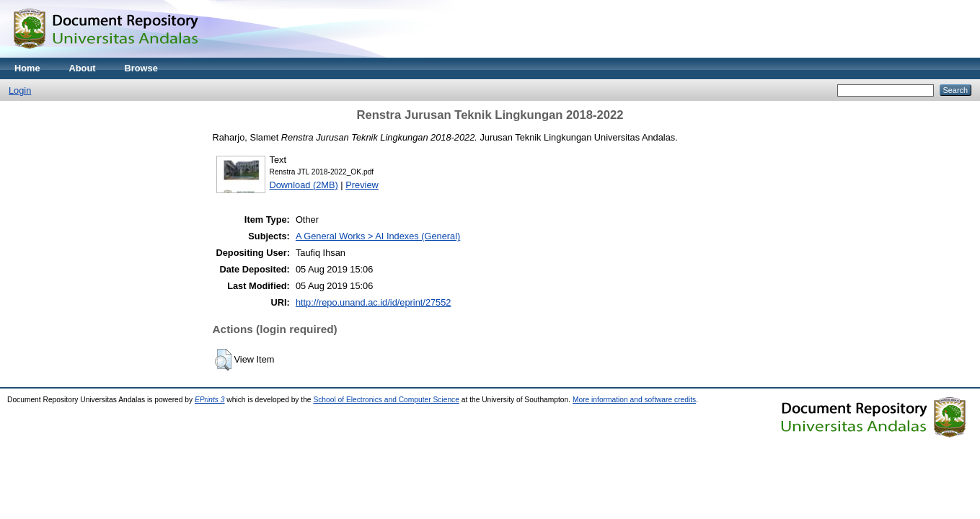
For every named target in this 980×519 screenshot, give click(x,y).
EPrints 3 (210, 400)
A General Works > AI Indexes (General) (378, 236)
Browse (141, 68)
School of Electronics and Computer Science (386, 400)
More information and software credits (634, 400)
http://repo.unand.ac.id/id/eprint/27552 (374, 302)
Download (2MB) (304, 185)
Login (20, 90)
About (83, 68)
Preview (362, 185)
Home (27, 68)
